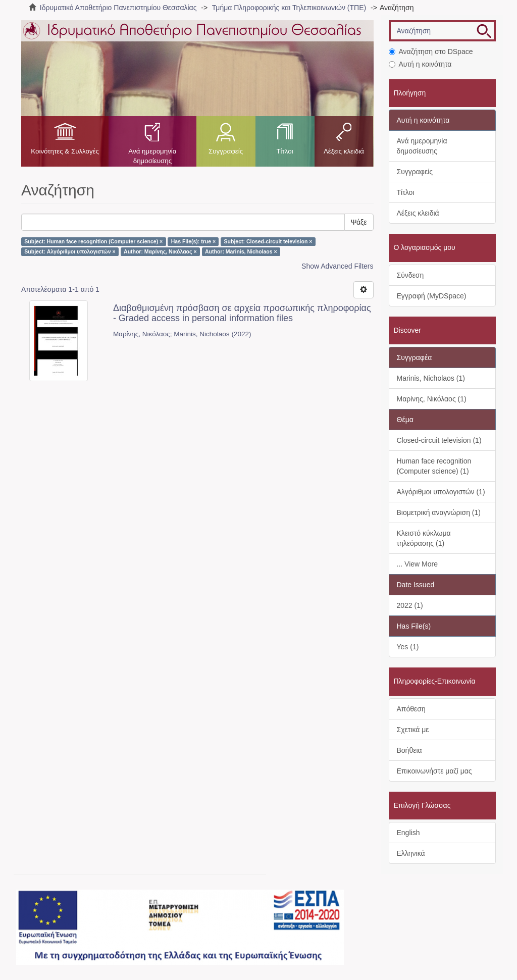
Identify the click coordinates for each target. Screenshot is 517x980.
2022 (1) (410, 605)
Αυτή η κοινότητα (420, 64)
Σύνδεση (410, 275)
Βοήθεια (409, 750)
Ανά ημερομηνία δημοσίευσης (152, 156)
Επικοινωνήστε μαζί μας (434, 771)
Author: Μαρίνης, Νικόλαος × (160, 251)
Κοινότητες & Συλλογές (65, 151)
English (408, 833)
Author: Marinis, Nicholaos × (241, 251)
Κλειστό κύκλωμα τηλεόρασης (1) (424, 538)
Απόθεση (411, 709)
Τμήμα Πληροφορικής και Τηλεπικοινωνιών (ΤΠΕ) (289, 8)
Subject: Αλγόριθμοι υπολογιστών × (70, 251)
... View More (417, 564)
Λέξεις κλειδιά (344, 151)
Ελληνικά (411, 853)
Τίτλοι (285, 151)
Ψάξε (359, 222)
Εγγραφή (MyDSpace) (432, 296)
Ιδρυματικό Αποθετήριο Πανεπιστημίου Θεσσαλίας (118, 8)
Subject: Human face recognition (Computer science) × (93, 241)
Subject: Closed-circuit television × (268, 241)
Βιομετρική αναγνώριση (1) (439, 512)
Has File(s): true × (193, 241)
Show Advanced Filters (337, 266)
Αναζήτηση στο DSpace (431, 51)
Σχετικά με (413, 730)
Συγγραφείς (226, 151)
